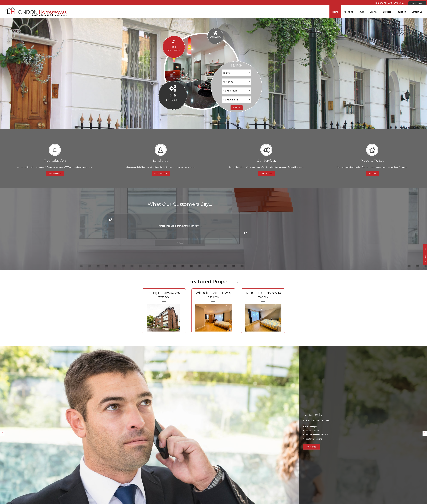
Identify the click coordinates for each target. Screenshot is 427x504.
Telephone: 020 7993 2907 (390, 3)
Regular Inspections (312, 439)
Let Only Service (311, 431)
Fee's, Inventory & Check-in (315, 435)
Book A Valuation (417, 3)
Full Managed (310, 426)
